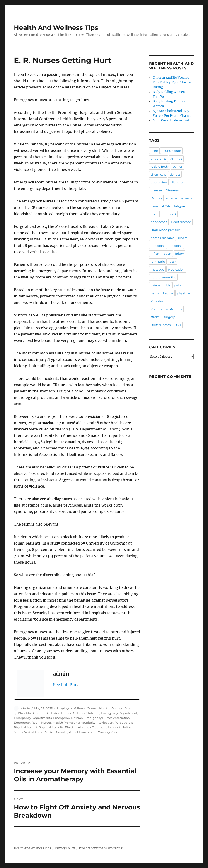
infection (157, 246)
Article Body (160, 166)
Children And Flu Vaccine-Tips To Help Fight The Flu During (172, 82)
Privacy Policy (65, 848)
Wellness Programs (125, 708)
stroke (155, 317)
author (177, 166)
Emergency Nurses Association (107, 718)
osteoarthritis (160, 285)
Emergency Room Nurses (33, 723)
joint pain (158, 262)
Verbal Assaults (56, 732)
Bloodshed (26, 713)
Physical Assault (26, 727)
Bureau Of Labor (48, 713)
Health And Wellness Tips (56, 28)
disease (156, 190)
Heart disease (181, 222)
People (168, 293)
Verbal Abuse (34, 732)
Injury (179, 254)
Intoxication (104, 723)
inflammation (161, 254)
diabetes (177, 182)
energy (187, 198)
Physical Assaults (51, 727)
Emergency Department (119, 713)
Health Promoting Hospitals (74, 723)
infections (175, 246)
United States (161, 325)
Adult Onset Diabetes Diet (171, 120)
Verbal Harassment (83, 732)
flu (164, 214)
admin (25, 708)
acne (154, 151)
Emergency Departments (33, 718)
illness (183, 238)
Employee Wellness (71, 708)
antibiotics (158, 159)
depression (159, 182)
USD (178, 325)
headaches (159, 222)
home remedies (162, 238)
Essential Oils (161, 206)
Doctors (156, 198)
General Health (98, 708)
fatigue (180, 206)
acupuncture (171, 151)
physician (184, 293)
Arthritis (176, 159)
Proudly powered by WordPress (101, 848)
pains (155, 293)
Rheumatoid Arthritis (166, 309)
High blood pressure (166, 230)
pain (177, 285)
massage (157, 269)
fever (154, 214)
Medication (176, 269)
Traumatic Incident (106, 727)
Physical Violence (78, 727)
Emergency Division (68, 718)
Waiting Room (109, 732)
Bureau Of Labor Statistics (80, 713)
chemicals (158, 174)
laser (172, 262)
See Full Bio (65, 685)
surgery (169, 317)
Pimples (157, 301)
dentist (175, 174)
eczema (172, 198)
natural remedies (163, 277)
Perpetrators (124, 723)
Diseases (172, 190)
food (173, 214)
